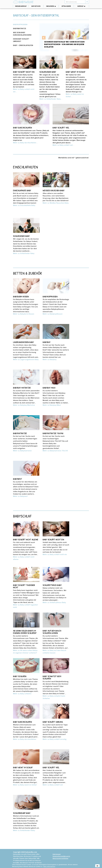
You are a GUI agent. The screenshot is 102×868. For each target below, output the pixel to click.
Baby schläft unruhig (53, 722)
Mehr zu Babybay (50, 359)
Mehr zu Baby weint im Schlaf (25, 785)
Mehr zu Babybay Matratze (24, 405)
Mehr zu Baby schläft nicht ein (55, 554)
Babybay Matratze (22, 388)
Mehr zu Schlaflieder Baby (24, 253)
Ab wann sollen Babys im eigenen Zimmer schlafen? (25, 632)
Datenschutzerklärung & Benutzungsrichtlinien (61, 857)
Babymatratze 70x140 (53, 433)
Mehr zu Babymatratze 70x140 (55, 451)
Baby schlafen (20, 676)
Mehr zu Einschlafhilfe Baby (24, 205)
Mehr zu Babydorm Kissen (24, 314)
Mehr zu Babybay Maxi (52, 405)
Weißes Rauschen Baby (54, 190)
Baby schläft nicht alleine (26, 540)
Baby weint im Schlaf (75, 72)
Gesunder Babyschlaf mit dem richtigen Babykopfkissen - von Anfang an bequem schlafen (64, 44)
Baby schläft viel (61, 128)
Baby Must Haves (37, 6)
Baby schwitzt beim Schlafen (52, 677)
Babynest (17, 479)
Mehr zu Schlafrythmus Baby (54, 602)
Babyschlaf (83, 6)
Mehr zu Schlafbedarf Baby (24, 830)
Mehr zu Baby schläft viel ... (63, 145)
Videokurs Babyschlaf (21, 6)
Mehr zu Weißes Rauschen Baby (56, 203)
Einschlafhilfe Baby (22, 190)
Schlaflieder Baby (48, 72)
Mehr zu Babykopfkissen (53, 314)
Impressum (57, 854)
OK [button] (97, 866)
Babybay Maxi (49, 388)
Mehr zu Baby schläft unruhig (55, 739)
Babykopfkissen (50, 297)
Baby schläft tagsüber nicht (24, 586)
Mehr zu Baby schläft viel (53, 785)
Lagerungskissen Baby (23, 342)
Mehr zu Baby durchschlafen (25, 739)
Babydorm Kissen (21, 297)
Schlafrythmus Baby (52, 585)
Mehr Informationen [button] (49, 866)
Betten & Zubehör (68, 6)
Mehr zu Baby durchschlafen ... (25, 143)
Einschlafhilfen (52, 6)
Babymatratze (20, 433)
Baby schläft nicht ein (24, 72)
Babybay (47, 342)
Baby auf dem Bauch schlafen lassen (52, 632)
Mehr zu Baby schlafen (22, 694)
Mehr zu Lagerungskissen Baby (26, 359)
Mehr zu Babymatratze (22, 451)
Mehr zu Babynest (20, 496)
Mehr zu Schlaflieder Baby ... (51, 99)
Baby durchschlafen (22, 128)
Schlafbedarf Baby (22, 813)
